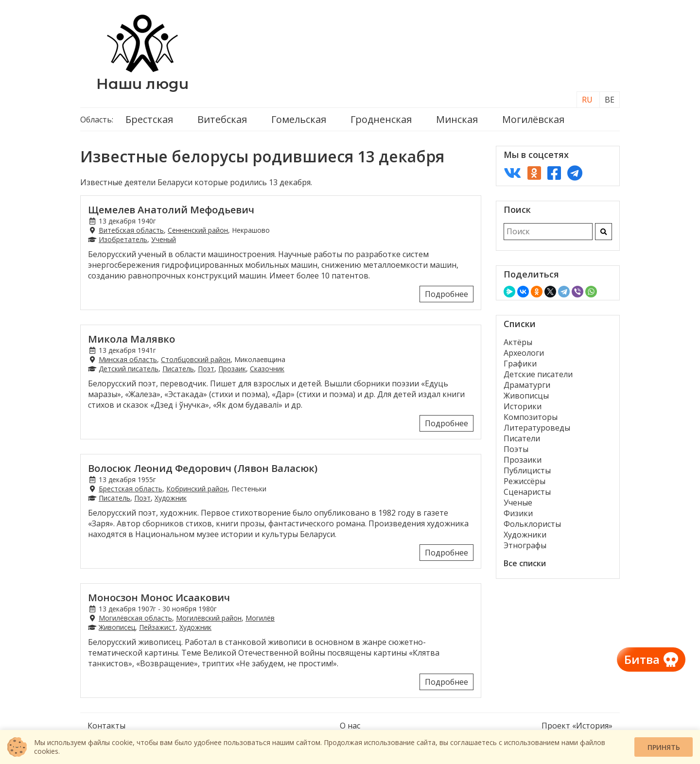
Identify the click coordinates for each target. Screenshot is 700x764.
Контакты (106, 726)
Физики (518, 513)
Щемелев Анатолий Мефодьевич (171, 210)
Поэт (206, 369)
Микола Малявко (131, 339)
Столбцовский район (196, 359)
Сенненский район (198, 230)
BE (610, 100)
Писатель (178, 369)
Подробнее (446, 294)
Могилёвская (533, 119)
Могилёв (260, 618)
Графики (520, 364)
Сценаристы (527, 492)
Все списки (525, 563)
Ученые (518, 503)
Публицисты (527, 470)
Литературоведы (537, 428)
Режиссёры (525, 481)
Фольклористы (532, 524)
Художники (525, 535)
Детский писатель (129, 369)
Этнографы (525, 545)
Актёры (518, 342)
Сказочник (267, 369)
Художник (171, 498)
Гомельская (299, 119)
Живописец (117, 627)
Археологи (524, 353)
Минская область (128, 359)
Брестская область (131, 489)
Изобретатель (123, 239)
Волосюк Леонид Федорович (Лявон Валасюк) (203, 468)
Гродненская (381, 119)
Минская (457, 119)
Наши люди (142, 84)
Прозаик (232, 369)
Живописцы (526, 396)
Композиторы (531, 417)
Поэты (516, 449)
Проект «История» (577, 726)
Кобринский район (197, 489)
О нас (350, 726)
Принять (664, 747)
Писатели (522, 438)
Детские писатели (538, 374)
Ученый (164, 239)
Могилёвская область (135, 618)
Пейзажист (157, 627)
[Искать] (604, 232)
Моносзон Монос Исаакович (159, 598)
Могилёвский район (209, 618)
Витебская (222, 119)
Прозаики (523, 460)
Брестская (149, 119)
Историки (523, 406)
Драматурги (527, 385)
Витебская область (131, 230)
